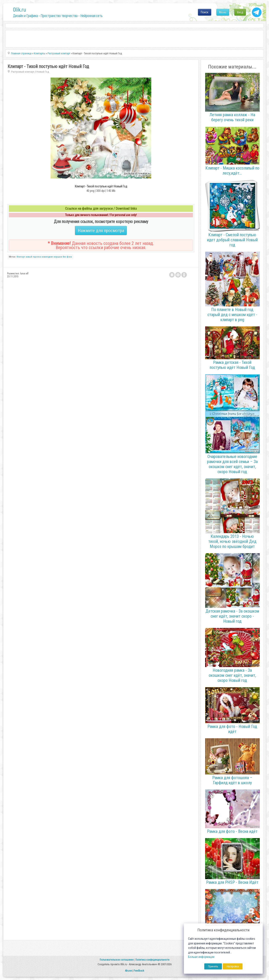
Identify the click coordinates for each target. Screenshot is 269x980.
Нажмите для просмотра (101, 230)
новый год (31, 257)
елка (39, 257)
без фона (67, 257)
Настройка (233, 966)
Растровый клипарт (23, 72)
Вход (240, 12)
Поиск (205, 12)
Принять (213, 966)
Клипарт (21, 257)
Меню (223, 12)
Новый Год (43, 72)
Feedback (139, 971)
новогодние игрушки (52, 257)
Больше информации (201, 957)
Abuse (128, 971)
